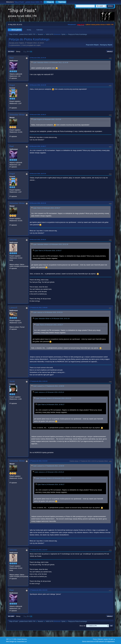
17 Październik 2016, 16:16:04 (38, 461)
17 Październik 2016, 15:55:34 (38, 381)
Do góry (11, 616)
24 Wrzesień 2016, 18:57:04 (38, 174)
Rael (12, 58)
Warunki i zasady (103, 639)
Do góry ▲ (112, 639)
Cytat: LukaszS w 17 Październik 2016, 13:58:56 (49, 386)
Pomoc (95, 639)
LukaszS (13, 308)
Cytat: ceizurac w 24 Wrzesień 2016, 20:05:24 (48, 312)
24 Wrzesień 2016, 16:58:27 (38, 146)
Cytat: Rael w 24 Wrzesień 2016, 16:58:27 (46, 208)
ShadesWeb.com (22, 642)
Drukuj (110, 52)
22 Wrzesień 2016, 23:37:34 (38, 58)
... (26, 51)
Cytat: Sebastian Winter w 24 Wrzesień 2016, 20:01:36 (51, 244)
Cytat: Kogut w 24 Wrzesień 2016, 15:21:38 (47, 119)
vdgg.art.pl (81, 25)
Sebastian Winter (17, 115)
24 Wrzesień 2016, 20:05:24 (38, 240)
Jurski (12, 381)
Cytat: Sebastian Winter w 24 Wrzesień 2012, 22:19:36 (51, 63)
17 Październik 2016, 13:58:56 (38, 308)
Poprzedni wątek (92, 45)
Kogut (12, 85)
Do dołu (11, 52)
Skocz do (82, 626)
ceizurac (13, 240)
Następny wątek (106, 45)
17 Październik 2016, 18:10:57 (38, 550)
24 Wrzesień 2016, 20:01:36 (38, 203)
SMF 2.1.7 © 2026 (11, 639)
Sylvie (63, 34)
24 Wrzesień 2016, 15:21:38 (38, 85)
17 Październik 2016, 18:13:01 (38, 590)
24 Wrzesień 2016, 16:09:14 (38, 115)
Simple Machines (22, 639)
